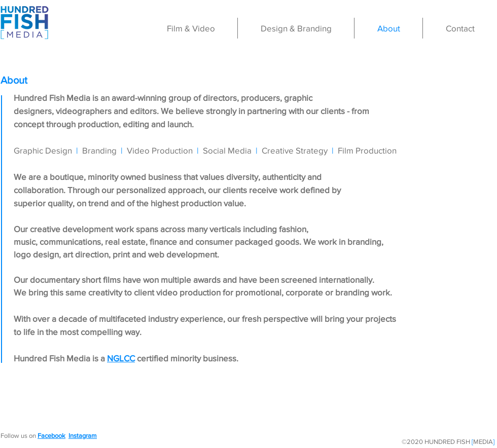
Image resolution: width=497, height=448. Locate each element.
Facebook (51, 436)
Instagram (83, 436)
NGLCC (121, 358)
